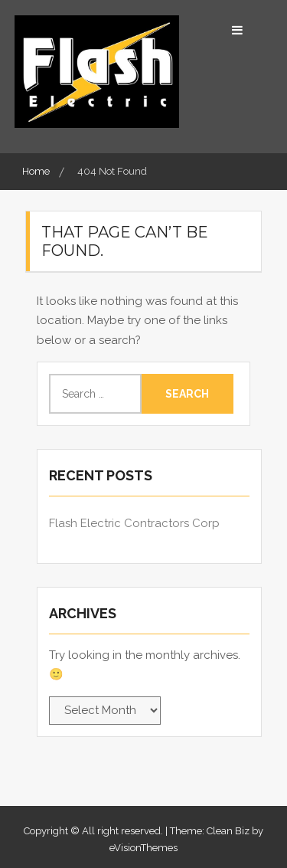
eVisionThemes (143, 848)
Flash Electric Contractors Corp (134, 523)
